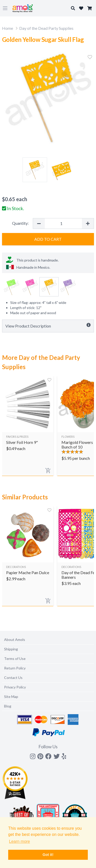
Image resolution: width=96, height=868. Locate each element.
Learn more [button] (19, 841)
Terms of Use (15, 659)
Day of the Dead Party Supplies (46, 28)
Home (8, 28)
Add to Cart (48, 239)
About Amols (15, 640)
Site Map (11, 697)
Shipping (11, 649)
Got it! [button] (48, 855)
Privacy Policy (15, 687)
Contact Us (13, 678)
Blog (8, 706)
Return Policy (15, 668)
